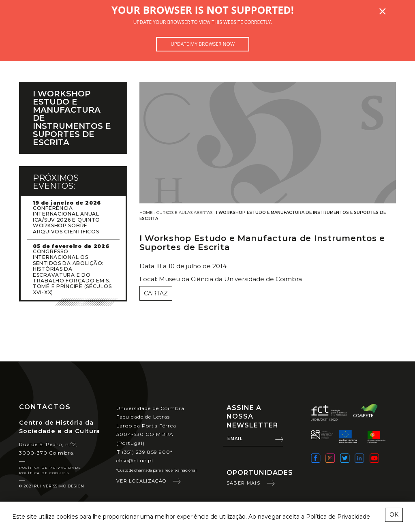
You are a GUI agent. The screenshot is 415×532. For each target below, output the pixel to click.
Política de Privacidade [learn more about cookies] (338, 517)
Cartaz (156, 293)
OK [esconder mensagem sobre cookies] (394, 515)
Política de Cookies (44, 473)
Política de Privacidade (50, 468)
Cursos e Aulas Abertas (184, 213)
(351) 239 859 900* (144, 452)
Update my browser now (203, 44)
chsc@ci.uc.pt (135, 460)
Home (146, 213)
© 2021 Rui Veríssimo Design (52, 486)
